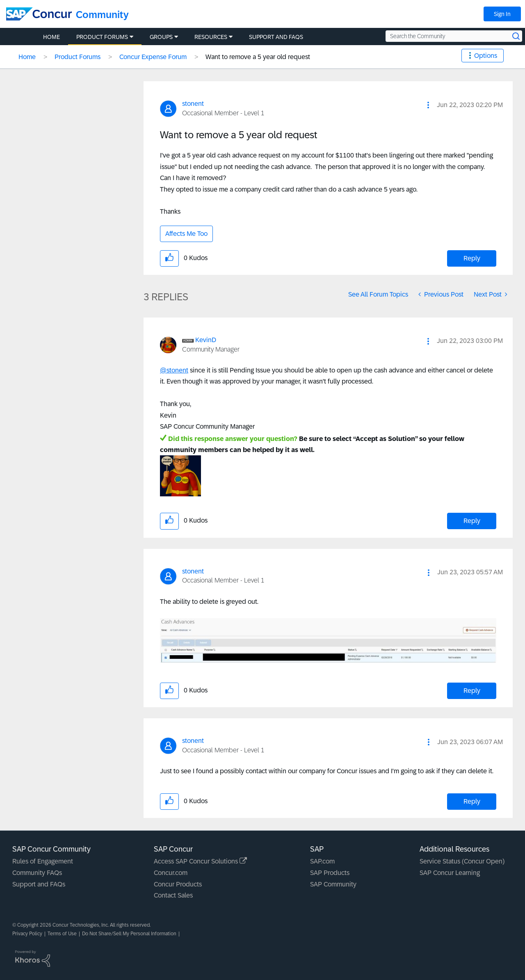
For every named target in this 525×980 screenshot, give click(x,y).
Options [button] (486, 56)
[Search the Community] (454, 36)
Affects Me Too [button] (186, 234)
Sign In (502, 14)
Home (27, 57)
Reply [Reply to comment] (472, 521)
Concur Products (178, 884)
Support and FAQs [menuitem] (276, 37)
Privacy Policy (27, 934)
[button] (428, 105)
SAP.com (322, 861)
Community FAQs (37, 873)
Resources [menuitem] (211, 37)
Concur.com (171, 873)
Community (102, 15)
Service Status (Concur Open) (462, 861)
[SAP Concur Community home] (39, 14)
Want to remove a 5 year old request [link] (258, 57)
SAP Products (330, 873)
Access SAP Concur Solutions (200, 861)
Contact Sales (173, 895)
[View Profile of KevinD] (206, 340)
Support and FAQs (39, 884)
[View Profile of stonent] (193, 104)
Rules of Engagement (43, 861)
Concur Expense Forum (153, 57)
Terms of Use (62, 934)
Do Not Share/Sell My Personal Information (129, 934)
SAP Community (333, 884)
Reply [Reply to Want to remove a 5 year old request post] (472, 258)
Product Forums (78, 57)
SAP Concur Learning (450, 873)
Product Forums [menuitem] (102, 37)
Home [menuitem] (51, 37)
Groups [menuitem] (161, 37)
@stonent (174, 370)
